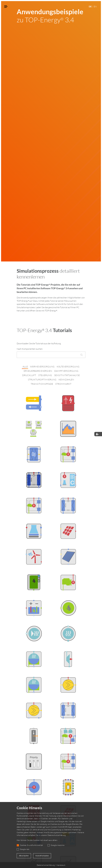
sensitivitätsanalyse (67, 375)
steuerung (45, 375)
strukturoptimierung (42, 380)
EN (95, 6)
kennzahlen (66, 380)
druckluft (29, 375)
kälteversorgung (68, 367)
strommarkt (63, 384)
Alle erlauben (24, 856)
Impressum (61, 865)
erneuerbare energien (38, 371)
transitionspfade (42, 384)
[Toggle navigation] (6, 7)
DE (90, 6)
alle (25, 367)
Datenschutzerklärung (57, 835)
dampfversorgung (66, 371)
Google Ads (25, 849)
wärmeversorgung (42, 367)
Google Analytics (58, 845)
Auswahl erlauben (42, 856)
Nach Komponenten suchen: (30, 349)
